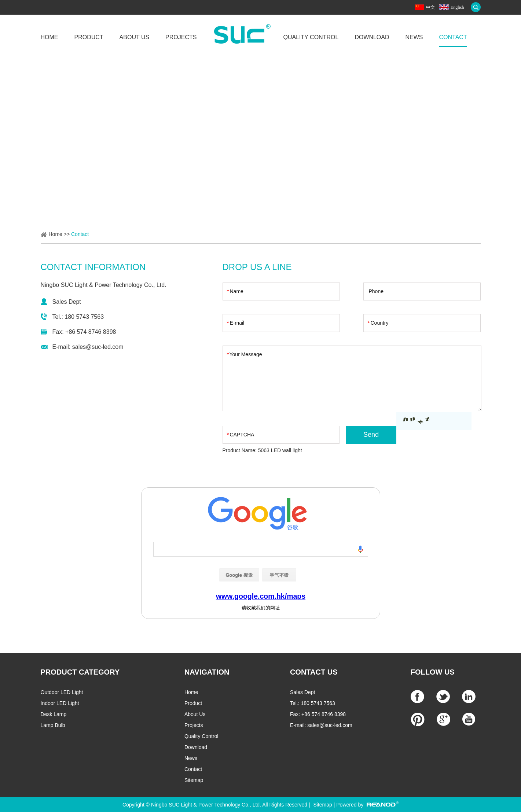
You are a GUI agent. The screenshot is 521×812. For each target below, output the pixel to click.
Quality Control (311, 37)
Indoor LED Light (60, 703)
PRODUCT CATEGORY (80, 672)
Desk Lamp (54, 714)
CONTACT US (314, 672)
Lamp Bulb (53, 725)
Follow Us (433, 672)
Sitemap (194, 780)
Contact (453, 37)
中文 (430, 7)
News (414, 37)
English (457, 7)
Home (49, 37)
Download (372, 37)
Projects (181, 37)
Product (89, 37)
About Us (135, 37)
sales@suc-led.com (98, 347)
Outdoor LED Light (62, 692)
